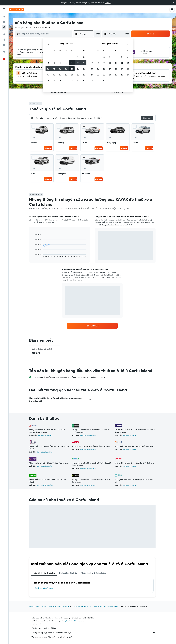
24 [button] (48, 81)
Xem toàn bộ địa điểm (45, 435)
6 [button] (66, 63)
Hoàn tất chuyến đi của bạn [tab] (44, 573)
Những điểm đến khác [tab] (68, 573)
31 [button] (48, 87)
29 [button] (78, 81)
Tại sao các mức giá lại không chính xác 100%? (94, 637)
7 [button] (72, 63)
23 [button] (84, 75)
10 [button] (48, 69)
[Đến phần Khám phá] (4, 34)
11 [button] (54, 69)
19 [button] (60, 75)
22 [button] (78, 75)
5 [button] (60, 63)
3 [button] (48, 63)
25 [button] (54, 81)
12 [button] (60, 69)
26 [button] (60, 81)
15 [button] (78, 69)
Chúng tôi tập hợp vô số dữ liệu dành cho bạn (94, 633)
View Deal (48, 148)
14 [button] (72, 69)
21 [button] (72, 75)
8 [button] (78, 63)
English (108, 3)
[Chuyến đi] (4, 52)
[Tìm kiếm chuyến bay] (4, 17)
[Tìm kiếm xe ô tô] (4, 27)
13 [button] (66, 69)
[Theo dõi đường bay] (4, 40)
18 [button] (54, 75)
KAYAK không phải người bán (94, 628)
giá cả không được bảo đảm (74, 621)
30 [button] (84, 81)
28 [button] (72, 81)
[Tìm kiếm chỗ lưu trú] (4, 22)
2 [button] (84, 57)
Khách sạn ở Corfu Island (44, 588)
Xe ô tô (44, 606)
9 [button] (84, 63)
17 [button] (48, 75)
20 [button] (66, 75)
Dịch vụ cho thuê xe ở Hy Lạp (82, 606)
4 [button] (54, 63)
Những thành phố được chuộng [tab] (94, 573)
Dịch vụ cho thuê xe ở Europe (59, 606)
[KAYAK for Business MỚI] (4, 45)
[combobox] (23, 28)
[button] (173, 3)
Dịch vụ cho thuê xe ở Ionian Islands (106, 606)
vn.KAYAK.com (34, 606)
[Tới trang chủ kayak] (17, 9)
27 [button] (66, 81)
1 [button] (78, 57)
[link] (92, 326)
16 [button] (84, 69)
